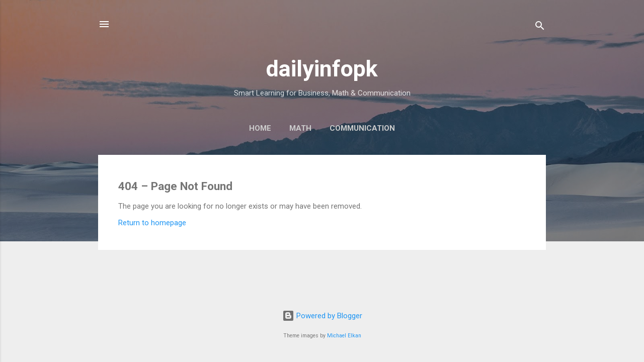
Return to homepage (152, 223)
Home (260, 128)
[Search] (540, 27)
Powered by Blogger (322, 316)
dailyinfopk (322, 69)
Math (300, 128)
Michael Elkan (344, 336)
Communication (362, 128)
